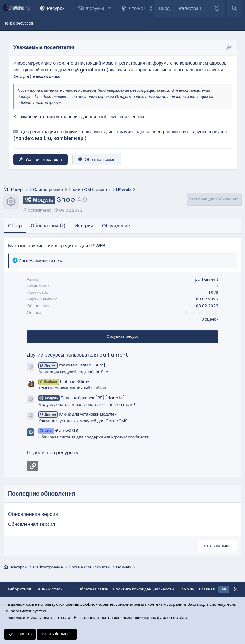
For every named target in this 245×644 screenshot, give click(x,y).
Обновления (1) (48, 225)
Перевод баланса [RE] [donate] (82, 398)
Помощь (186, 589)
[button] (110, 8)
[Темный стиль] (217, 8)
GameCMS (58, 430)
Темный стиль (49, 589)
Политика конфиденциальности (143, 589)
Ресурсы (56, 8)
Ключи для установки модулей (78, 414)
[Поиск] (234, 8)
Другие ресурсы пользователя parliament (77, 355)
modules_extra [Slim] (72, 365)
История (84, 225)
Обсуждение (116, 225)
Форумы (95, 8)
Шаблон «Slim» (64, 382)
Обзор (15, 225)
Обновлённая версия (33, 514)
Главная (207, 589)
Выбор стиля (19, 589)
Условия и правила (41, 159)
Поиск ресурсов (18, 23)
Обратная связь (97, 159)
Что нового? (142, 8)
